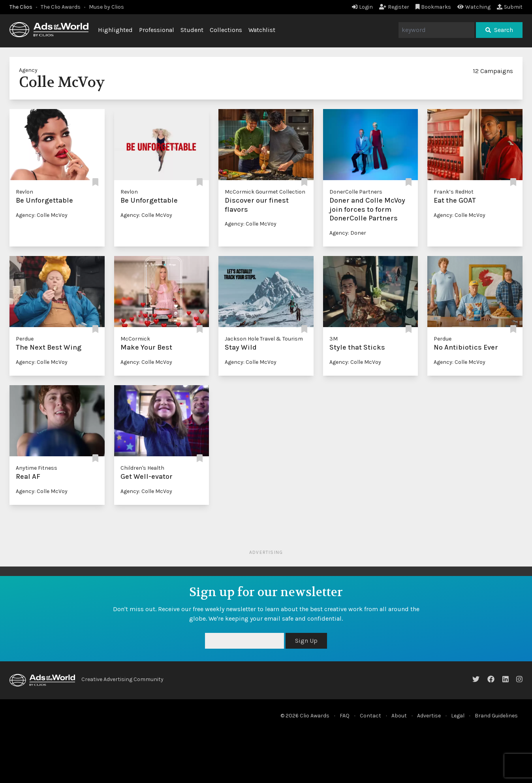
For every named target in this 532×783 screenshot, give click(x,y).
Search (499, 30)
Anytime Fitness (37, 468)
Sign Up (306, 641)
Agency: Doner (348, 233)
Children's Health (142, 468)
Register (394, 7)
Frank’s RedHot (454, 192)
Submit (510, 7)
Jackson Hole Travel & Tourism (264, 339)
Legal (458, 716)
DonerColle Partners (356, 192)
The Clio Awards (61, 7)
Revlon (24, 192)
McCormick (135, 339)
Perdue (25, 339)
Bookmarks (433, 7)
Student (192, 30)
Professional (157, 30)
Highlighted (115, 30)
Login (362, 7)
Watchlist (262, 30)
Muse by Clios (106, 7)
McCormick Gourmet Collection (265, 192)
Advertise (429, 716)
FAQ (345, 716)
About (399, 716)
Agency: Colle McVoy (42, 215)
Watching (474, 7)
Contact (370, 716)
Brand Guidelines (496, 716)
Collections (226, 30)
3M (334, 339)
